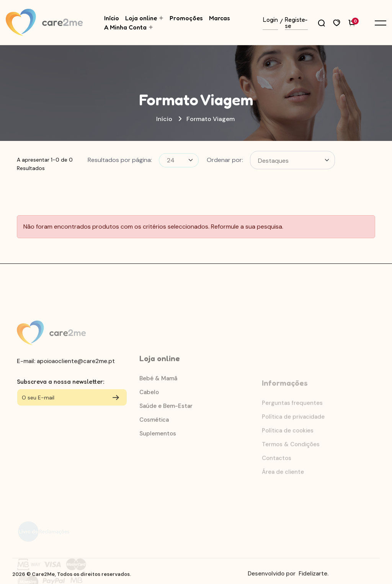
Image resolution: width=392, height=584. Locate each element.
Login (270, 20)
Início (112, 18)
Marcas (220, 18)
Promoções (186, 18)
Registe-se (296, 23)
